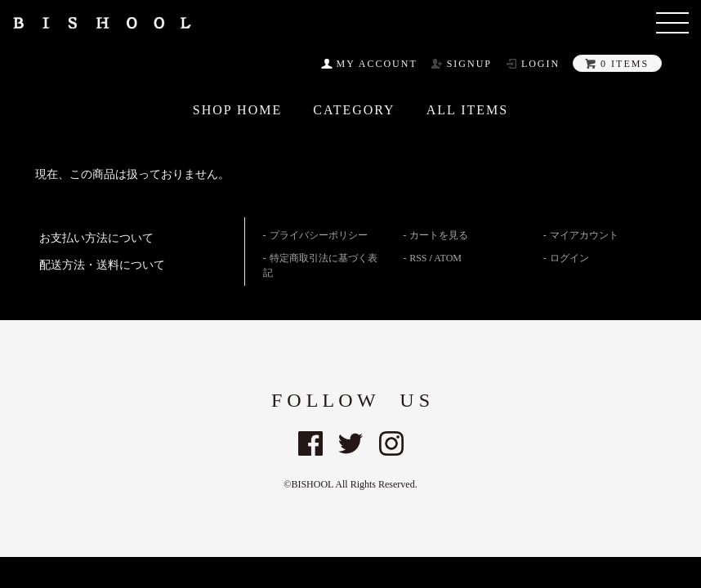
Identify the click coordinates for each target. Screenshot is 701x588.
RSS (418, 258)
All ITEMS (468, 110)
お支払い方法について (96, 238)
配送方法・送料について (102, 265)
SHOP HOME (237, 110)
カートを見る (439, 235)
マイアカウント (584, 235)
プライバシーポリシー (319, 235)
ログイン (569, 258)
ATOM (448, 258)
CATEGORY (354, 110)
